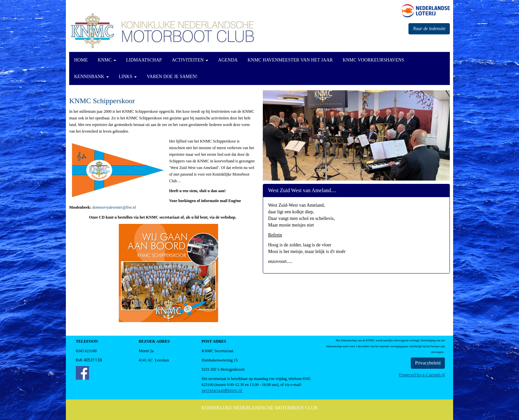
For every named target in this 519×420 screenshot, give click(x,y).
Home (81, 60)
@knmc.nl (222, 390)
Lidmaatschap (144, 60)
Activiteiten (190, 60)
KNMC (107, 60)
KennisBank (92, 77)
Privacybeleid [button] (428, 363)
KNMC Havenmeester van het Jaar (290, 60)
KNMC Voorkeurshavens (373, 60)
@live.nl (114, 207)
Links (128, 77)
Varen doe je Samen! (172, 77)
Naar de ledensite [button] (429, 29)
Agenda (228, 60)
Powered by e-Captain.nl (422, 375)
